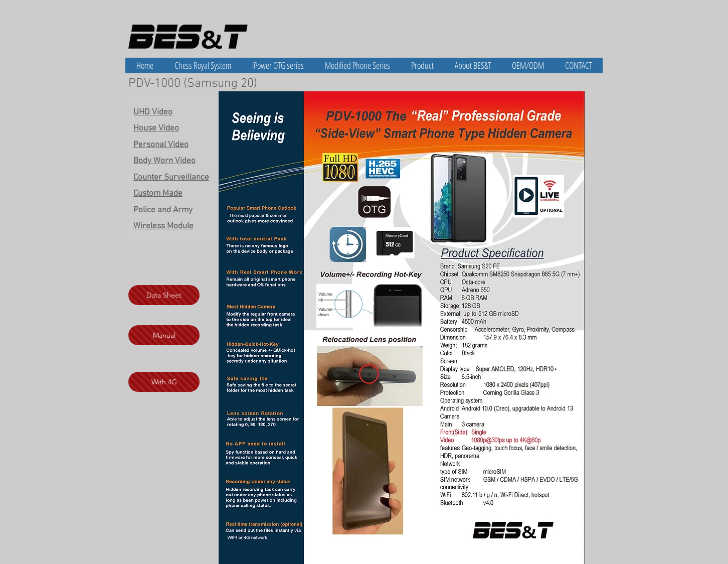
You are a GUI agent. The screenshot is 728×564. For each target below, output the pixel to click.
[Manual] (164, 335)
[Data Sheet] (164, 295)
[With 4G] (164, 382)
